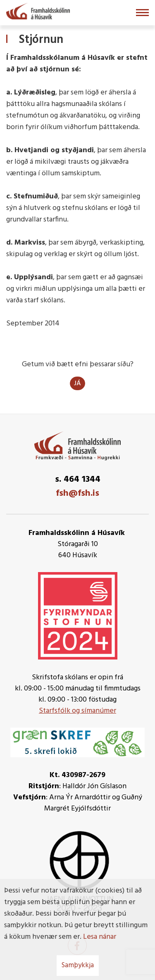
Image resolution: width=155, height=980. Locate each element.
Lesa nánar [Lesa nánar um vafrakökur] (100, 937)
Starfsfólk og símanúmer (77, 711)
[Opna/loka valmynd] (142, 13)
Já (77, 384)
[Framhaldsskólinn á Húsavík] (38, 10)
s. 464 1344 (78, 479)
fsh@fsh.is (77, 494)
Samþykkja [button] (78, 965)
